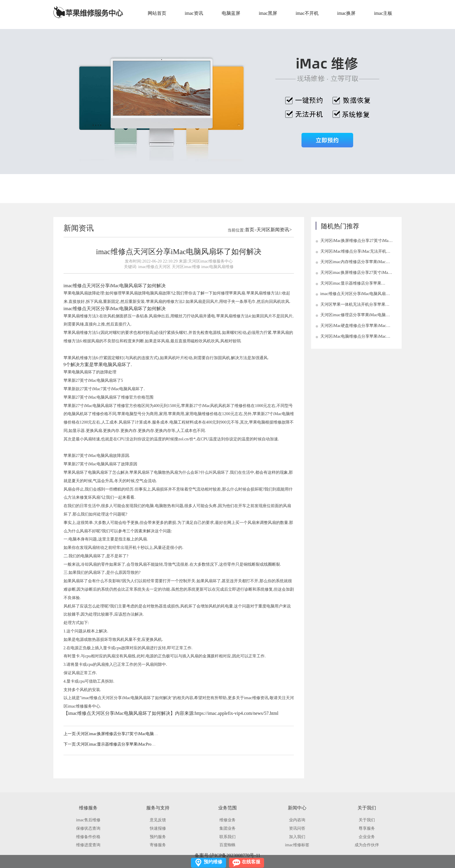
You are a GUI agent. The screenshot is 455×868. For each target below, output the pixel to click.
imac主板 (383, 13)
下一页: (70, 744)
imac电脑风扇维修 (217, 267)
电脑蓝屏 (231, 13)
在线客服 (251, 862)
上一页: (70, 734)
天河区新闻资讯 (273, 230)
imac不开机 (307, 13)
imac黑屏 (268, 13)
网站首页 (157, 13)
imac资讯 (194, 13)
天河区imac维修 (186, 267)
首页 (250, 230)
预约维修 (213, 862)
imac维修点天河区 (154, 267)
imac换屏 (346, 13)
